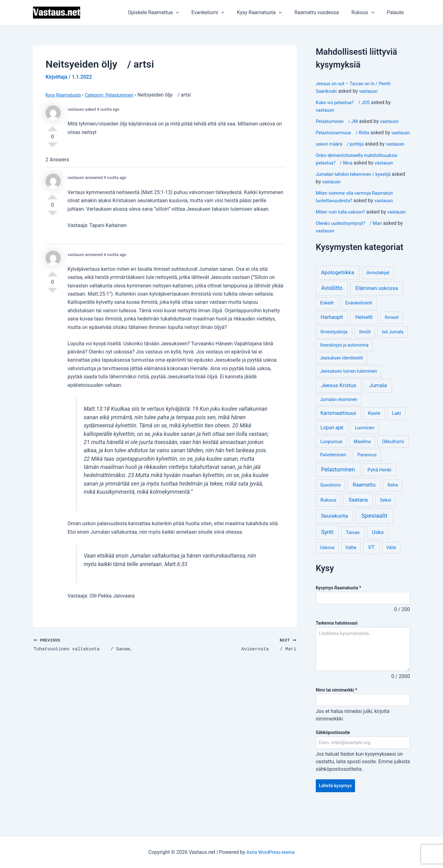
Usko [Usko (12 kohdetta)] (378, 555)
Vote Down (52, 147)
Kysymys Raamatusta (338, 610)
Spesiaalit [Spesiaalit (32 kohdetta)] (374, 538)
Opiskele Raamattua (167, 13)
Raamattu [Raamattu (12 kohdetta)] (364, 507)
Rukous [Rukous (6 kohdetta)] (328, 523)
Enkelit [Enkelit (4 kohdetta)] (327, 326)
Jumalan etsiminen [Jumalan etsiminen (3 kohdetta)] (339, 422)
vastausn (371, 91)
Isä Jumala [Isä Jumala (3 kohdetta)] (392, 354)
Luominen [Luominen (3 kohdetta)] (365, 450)
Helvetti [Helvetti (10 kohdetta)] (364, 340)
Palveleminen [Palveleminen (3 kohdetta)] (333, 477)
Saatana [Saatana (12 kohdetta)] (358, 522)
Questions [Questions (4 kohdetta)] (330, 508)
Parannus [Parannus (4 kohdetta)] (367, 478)
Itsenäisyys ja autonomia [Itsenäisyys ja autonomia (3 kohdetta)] (344, 368)
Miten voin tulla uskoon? (343, 227)
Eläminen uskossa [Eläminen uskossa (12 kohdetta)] (377, 311)
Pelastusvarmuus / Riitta (345, 133)
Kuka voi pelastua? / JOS (345, 102)
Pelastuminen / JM (339, 121)
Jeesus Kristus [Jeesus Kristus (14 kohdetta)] (339, 408)
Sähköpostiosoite (333, 756)
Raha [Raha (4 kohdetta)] (393, 508)
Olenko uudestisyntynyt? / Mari (352, 246)
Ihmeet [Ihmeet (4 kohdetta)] (392, 340)
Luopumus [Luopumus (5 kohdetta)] (331, 464)
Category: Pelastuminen (115, 95)
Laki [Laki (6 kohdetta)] (397, 436)
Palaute (397, 12)
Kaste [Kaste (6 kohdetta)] (374, 436)
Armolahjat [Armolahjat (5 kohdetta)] (378, 295)
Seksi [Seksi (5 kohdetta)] (386, 523)
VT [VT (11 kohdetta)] (371, 570)
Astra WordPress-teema (271, 852)
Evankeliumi (219, 13)
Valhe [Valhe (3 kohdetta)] (351, 570)
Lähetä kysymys (337, 811)
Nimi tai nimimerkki (336, 713)
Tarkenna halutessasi (337, 646)
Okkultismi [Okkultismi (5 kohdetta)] (393, 464)
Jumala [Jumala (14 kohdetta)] (378, 408)
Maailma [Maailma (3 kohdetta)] (362, 464)
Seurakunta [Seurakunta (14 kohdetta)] (334, 538)
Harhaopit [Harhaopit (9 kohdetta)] (332, 340)
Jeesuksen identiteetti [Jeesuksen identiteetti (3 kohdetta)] (342, 381)
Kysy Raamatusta (268, 13)
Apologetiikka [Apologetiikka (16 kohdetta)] (338, 295)
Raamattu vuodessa (323, 12)
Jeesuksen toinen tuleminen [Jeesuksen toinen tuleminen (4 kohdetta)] (349, 394)
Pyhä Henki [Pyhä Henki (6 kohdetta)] (379, 492)
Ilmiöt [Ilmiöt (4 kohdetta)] (365, 355)
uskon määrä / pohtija (342, 151)
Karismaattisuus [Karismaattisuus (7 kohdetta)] (338, 436)
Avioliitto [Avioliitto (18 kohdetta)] (332, 311)
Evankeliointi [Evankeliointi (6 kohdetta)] (359, 325)
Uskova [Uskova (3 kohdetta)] (327, 570)
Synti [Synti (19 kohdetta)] (327, 555)
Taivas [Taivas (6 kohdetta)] (353, 555)
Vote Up (52, 126)
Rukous (367, 13)
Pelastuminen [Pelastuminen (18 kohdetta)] (338, 492)
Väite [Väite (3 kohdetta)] (391, 570)
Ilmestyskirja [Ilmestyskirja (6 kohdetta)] (334, 354)
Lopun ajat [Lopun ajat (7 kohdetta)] (332, 450)
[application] (190, 13)
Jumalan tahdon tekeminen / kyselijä (357, 189)
